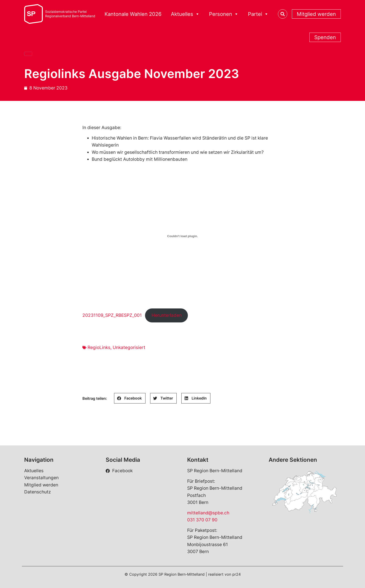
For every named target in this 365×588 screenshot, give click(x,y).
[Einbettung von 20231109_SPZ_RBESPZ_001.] (182, 236)
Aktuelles (185, 14)
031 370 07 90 (202, 520)
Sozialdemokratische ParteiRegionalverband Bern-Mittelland (70, 14)
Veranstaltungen (41, 478)
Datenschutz (37, 492)
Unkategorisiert (129, 347)
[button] (130, 398)
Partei (258, 14)
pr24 (237, 574)
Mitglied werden (316, 14)
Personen (224, 14)
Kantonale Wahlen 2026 (133, 14)
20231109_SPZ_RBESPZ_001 (112, 315)
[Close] (28, 54)
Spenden (325, 37)
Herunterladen (167, 315)
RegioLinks (99, 347)
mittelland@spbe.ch (208, 513)
